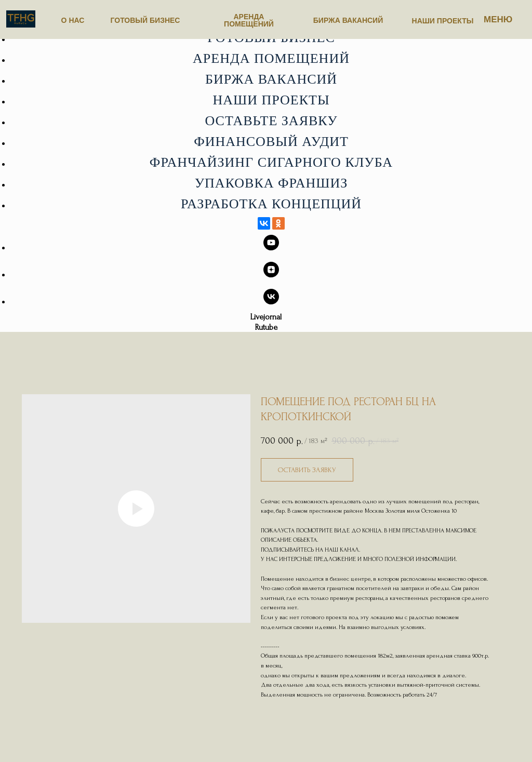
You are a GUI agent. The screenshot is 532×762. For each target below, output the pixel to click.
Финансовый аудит (271, 142)
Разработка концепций (271, 204)
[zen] (271, 275)
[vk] (271, 302)
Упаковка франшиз (271, 183)
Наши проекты (271, 100)
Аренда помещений (271, 58)
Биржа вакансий (271, 79)
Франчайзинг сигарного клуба (271, 162)
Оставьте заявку (271, 121)
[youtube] (271, 248)
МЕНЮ (498, 19)
